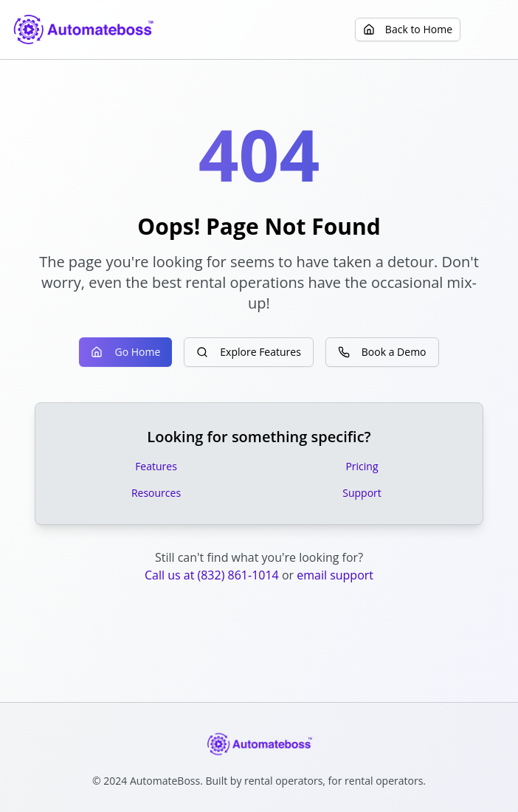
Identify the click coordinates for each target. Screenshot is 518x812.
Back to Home (408, 29)
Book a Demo (382, 352)
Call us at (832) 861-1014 (212, 575)
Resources (156, 493)
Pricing (362, 466)
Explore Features (249, 352)
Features (156, 466)
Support (362, 493)
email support (335, 575)
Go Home (125, 352)
